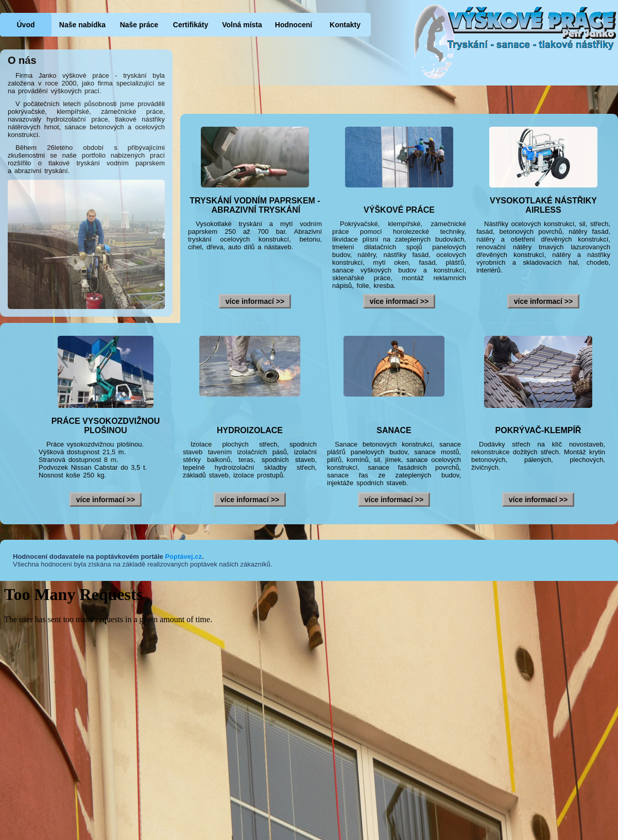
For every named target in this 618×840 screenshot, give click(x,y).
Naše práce (139, 25)
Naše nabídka (82, 25)
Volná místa (242, 25)
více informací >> (255, 301)
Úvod (26, 25)
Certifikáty (191, 25)
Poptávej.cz (183, 556)
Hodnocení (294, 25)
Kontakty (345, 25)
